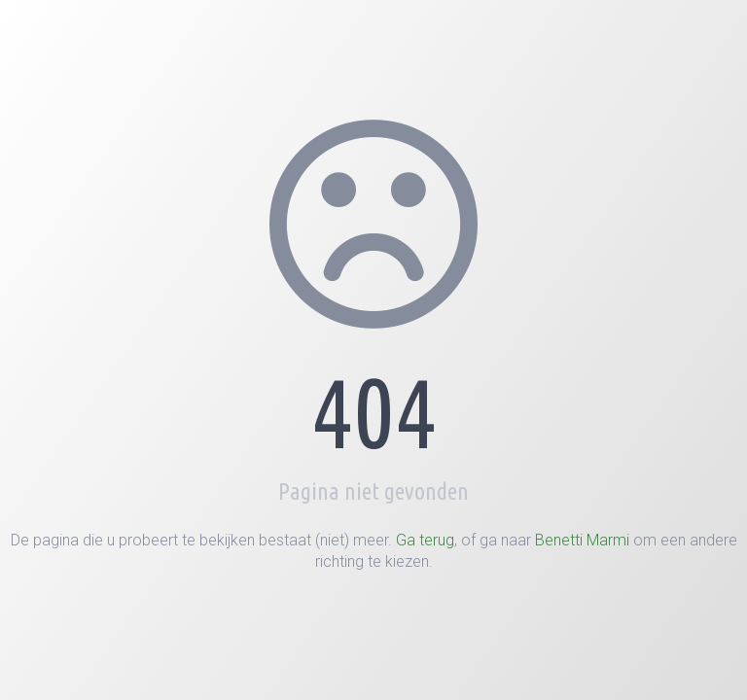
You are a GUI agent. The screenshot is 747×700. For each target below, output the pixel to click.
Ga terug (425, 540)
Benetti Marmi (582, 540)
